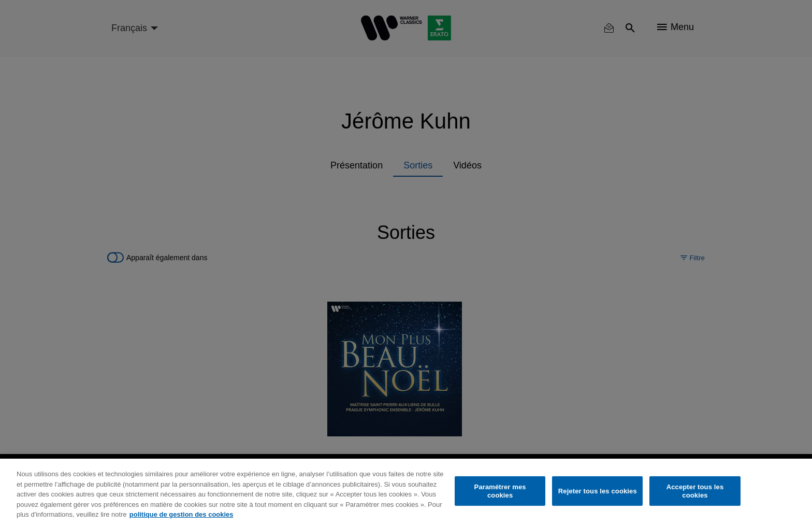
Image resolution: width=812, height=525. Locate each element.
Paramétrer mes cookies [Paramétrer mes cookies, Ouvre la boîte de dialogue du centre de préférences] (500, 491)
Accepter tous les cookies (695, 491)
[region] (406, 492)
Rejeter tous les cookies (598, 491)
